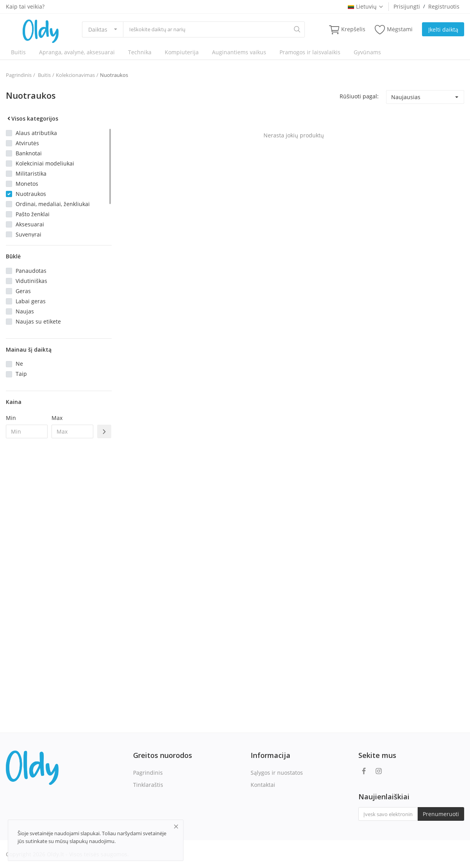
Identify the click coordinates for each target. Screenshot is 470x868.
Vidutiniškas (31, 281)
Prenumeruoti (441, 814)
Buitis (18, 52)
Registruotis (444, 6)
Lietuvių (366, 6)
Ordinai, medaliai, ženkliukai (53, 204)
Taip (21, 374)
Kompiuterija (182, 52)
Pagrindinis (19, 75)
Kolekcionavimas (75, 75)
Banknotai (29, 153)
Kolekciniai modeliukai (45, 163)
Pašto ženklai (33, 214)
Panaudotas (31, 271)
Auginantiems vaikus (239, 52)
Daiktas (98, 29)
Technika (140, 52)
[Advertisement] (59, 571)
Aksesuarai (30, 224)
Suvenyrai (28, 234)
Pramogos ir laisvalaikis (310, 52)
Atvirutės (27, 143)
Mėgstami (394, 29)
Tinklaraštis (148, 785)
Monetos (27, 184)
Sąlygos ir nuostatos (277, 773)
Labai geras (31, 301)
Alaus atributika (36, 133)
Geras (23, 291)
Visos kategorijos (32, 118)
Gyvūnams (367, 52)
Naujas (25, 311)
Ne (19, 364)
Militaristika (31, 173)
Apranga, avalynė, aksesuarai (77, 52)
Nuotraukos (114, 75)
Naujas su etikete (38, 321)
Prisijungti (407, 6)
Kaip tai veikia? (25, 6)
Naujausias (406, 97)
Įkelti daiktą (443, 29)
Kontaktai (263, 785)
